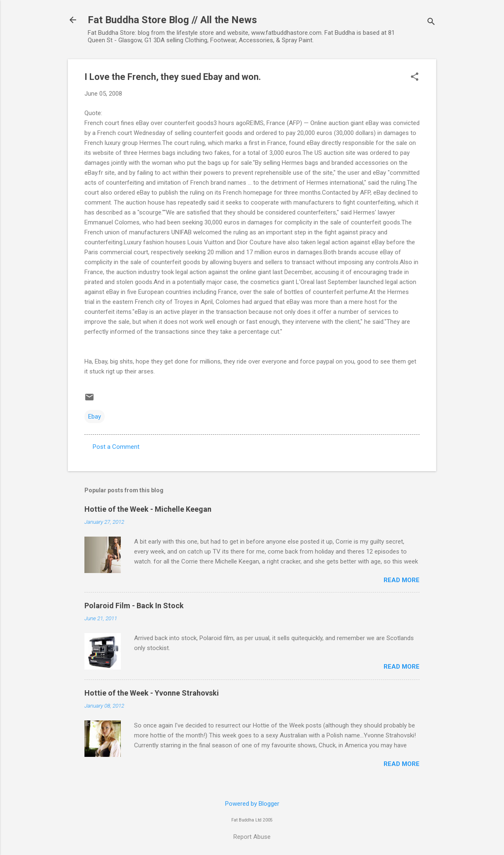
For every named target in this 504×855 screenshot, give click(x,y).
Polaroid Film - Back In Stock (134, 606)
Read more (402, 580)
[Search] (431, 23)
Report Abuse (252, 837)
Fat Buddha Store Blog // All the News (172, 20)
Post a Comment (116, 447)
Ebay (95, 417)
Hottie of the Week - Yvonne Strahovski (152, 693)
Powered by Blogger (252, 804)
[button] (415, 77)
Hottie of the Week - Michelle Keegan (148, 509)
